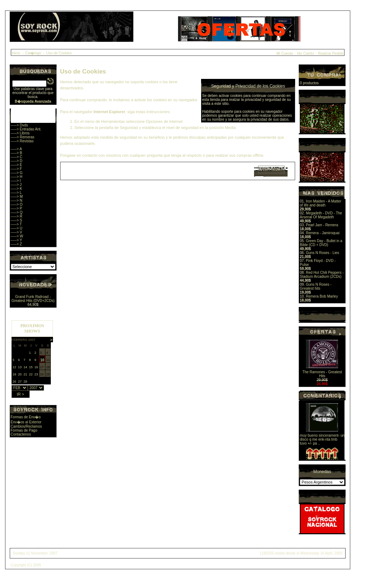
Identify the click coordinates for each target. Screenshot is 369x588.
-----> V (17, 232)
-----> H (17, 177)
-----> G (17, 173)
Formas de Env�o (26, 417)
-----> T (16, 224)
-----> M (17, 197)
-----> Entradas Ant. (26, 129)
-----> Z (16, 244)
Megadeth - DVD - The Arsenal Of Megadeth (321, 215)
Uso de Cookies (59, 53)
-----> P (17, 208)
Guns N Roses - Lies (323, 253)
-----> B (17, 153)
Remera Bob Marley (322, 296)
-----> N (17, 201)
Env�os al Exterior (26, 422)
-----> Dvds (19, 125)
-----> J (16, 185)
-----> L (16, 193)
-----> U (17, 228)
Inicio (16, 53)
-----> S (17, 220)
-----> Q (17, 212)
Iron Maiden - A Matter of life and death (321, 203)
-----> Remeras (23, 137)
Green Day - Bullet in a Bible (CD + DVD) (321, 243)
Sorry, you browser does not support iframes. (32, 357)
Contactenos (21, 434)
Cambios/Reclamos (26, 426)
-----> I (16, 181)
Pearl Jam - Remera (322, 225)
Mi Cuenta (285, 54)
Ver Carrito (306, 54)
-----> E (17, 165)
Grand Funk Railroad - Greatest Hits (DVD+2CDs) (33, 299)
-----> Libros (20, 133)
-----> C (17, 157)
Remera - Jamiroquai (323, 233)
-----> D (17, 161)
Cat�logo (33, 53)
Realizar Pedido (331, 54)
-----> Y (17, 240)
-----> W (17, 236)
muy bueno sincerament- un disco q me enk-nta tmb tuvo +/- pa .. (322, 439)
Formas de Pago (24, 430)
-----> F (16, 169)
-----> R (17, 216)
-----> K (17, 189)
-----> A (16, 149)
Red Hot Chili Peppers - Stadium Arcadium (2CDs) (322, 275)
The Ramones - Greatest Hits (322, 374)
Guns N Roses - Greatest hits (316, 286)
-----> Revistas (22, 141)
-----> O (17, 204)
